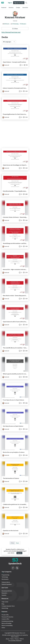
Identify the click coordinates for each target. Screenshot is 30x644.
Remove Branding (6, 623)
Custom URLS (5, 619)
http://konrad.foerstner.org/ (11, 32)
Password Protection (7, 617)
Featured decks (6, 582)
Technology (5, 577)
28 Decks (7, 24)
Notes (3, 628)
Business (11, 7)
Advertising (5, 608)
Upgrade (19, 553)
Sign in (10, 3)
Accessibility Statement (15, 641)
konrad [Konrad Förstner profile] (6, 65)
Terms (12, 639)
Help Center (5, 602)
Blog (3, 604)
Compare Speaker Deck (8, 606)
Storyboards (5, 579)
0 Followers (23, 24)
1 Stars (15, 29)
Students (4, 595)
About (8, 639)
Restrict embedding (7, 625)
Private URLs (5, 615)
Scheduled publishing (7, 621)
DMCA (22, 639)
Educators (4, 593)
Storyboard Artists (7, 591)
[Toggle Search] (26, 3)
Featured (4, 7)
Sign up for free (19, 3)
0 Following (15, 24)
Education (25, 7)
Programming (5, 575)
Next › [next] (18, 543)
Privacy (17, 639)
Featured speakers (7, 584)
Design (18, 7)
